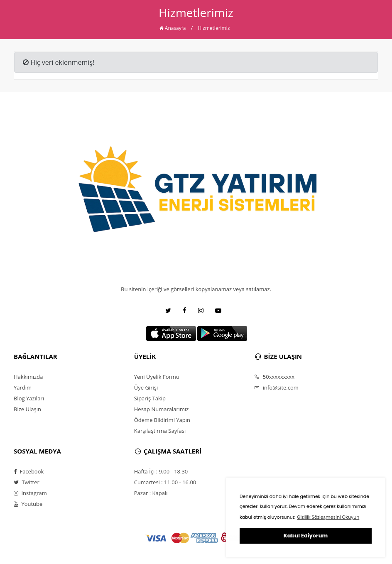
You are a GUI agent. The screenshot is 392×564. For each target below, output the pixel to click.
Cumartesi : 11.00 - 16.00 (165, 482)
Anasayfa (173, 28)
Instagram (30, 493)
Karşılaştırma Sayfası (160, 431)
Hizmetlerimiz (214, 28)
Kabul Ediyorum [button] (306, 536)
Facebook (29, 471)
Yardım (23, 387)
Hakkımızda (28, 377)
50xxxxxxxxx (274, 377)
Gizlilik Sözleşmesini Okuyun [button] (328, 517)
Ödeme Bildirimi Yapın (162, 420)
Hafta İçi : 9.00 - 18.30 (161, 471)
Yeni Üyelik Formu (157, 377)
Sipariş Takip (150, 398)
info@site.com (276, 387)
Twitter (27, 482)
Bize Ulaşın (27, 409)
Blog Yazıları (29, 398)
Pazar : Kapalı (151, 493)
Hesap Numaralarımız (162, 409)
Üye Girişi (146, 387)
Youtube (28, 504)
